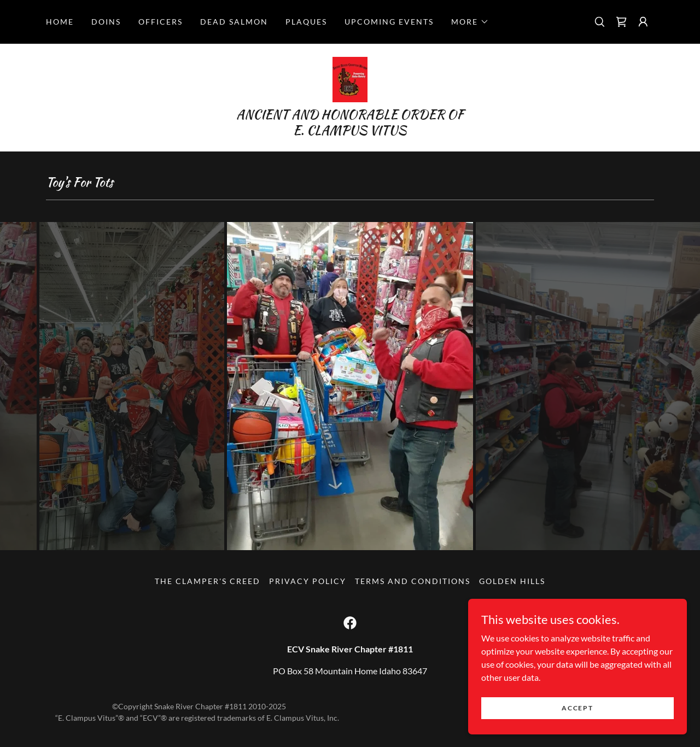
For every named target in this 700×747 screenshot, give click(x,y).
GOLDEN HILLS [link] (512, 581)
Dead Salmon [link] (234, 22)
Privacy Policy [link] (308, 581)
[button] (470, 22)
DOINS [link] (106, 22)
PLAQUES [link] (306, 22)
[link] (621, 22)
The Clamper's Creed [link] (208, 581)
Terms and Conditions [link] (413, 581)
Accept (577, 708)
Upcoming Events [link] (389, 22)
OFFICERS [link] (161, 22)
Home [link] (60, 22)
